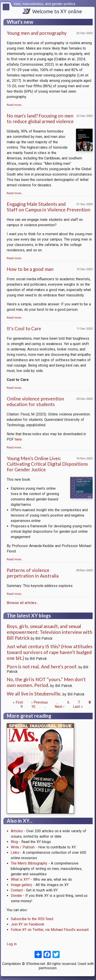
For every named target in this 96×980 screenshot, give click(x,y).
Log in (12, 944)
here (18, 439)
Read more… (15, 105)
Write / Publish (23, 847)
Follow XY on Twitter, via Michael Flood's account (50, 930)
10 (33, 707)
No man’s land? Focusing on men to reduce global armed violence (40, 118)
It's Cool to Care (24, 328)
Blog (14, 842)
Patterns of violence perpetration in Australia (33, 573)
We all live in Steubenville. (35, 694)
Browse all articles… (23, 603)
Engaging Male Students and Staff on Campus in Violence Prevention (48, 207)
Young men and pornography (37, 33)
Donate (16, 896)
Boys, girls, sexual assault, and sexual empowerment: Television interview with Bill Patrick (49, 632)
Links (15, 853)
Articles (17, 831)
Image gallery (22, 885)
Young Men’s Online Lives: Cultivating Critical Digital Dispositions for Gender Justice (47, 464)
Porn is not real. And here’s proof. (42, 666)
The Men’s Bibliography (29, 863)
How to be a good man (30, 269)
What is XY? (20, 879)
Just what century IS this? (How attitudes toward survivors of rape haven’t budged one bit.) (50, 652)
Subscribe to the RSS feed (32, 919)
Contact (17, 890)
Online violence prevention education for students (35, 401)
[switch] (92, 4)
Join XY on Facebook (27, 924)
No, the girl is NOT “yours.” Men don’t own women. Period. (46, 682)
